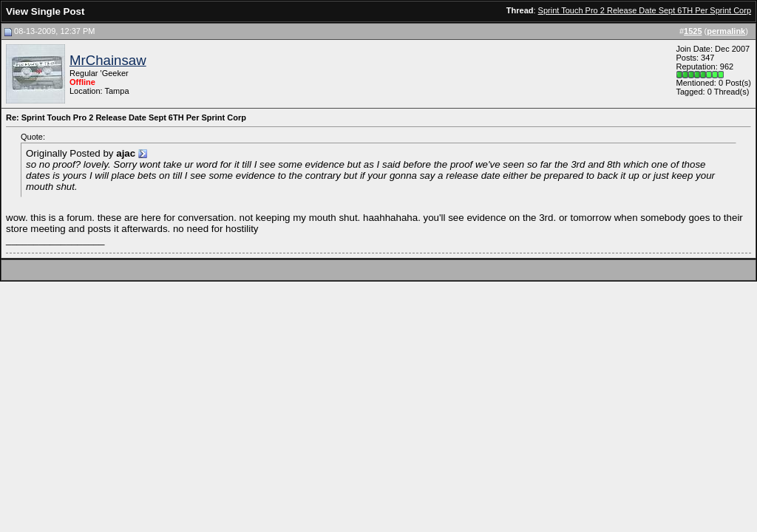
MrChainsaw (108, 60)
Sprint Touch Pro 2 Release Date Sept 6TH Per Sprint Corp (645, 10)
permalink (726, 31)
